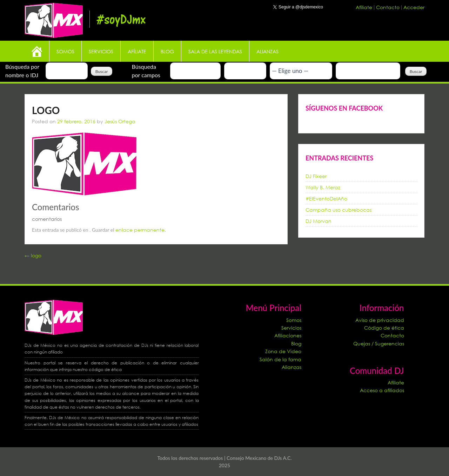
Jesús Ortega (120, 121)
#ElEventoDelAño (326, 199)
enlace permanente (140, 230)
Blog (167, 51)
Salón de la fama (280, 359)
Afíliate (365, 7)
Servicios (101, 51)
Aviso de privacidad (380, 320)
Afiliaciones (288, 335)
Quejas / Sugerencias (379, 343)
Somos (65, 51)
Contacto (388, 7)
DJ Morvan (319, 221)
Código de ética (384, 328)
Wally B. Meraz (323, 187)
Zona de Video (283, 351)
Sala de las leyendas (215, 51)
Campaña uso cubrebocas (339, 210)
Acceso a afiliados (382, 390)
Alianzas (267, 51)
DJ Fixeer (316, 176)
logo (33, 255)
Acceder (414, 7)
